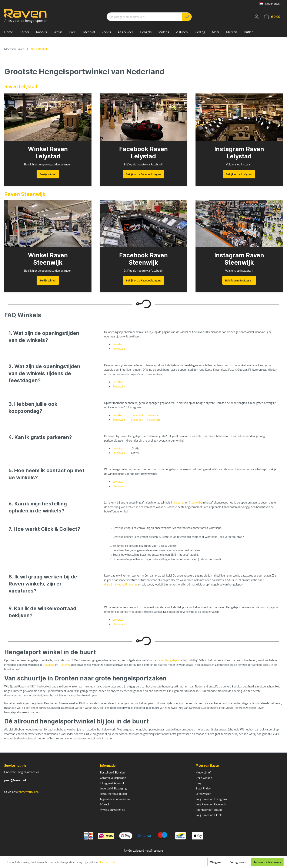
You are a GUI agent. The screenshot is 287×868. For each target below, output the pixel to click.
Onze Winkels (204, 778)
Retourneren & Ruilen (114, 794)
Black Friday (203, 788)
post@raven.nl (15, 780)
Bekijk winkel (48, 174)
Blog (198, 783)
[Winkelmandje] (272, 17)
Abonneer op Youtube (209, 810)
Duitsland (49, 665)
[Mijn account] (257, 17)
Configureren (238, 862)
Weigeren (216, 862)
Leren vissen (203, 794)
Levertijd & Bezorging (113, 788)
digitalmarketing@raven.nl (121, 584)
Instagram (154, 415)
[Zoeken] (187, 17)
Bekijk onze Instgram (239, 174)
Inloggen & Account (112, 783)
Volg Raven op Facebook (211, 804)
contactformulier (28, 792)
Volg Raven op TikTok (209, 815)
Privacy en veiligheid (113, 810)
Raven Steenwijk (25, 194)
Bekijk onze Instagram (239, 280)
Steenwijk (119, 349)
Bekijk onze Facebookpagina (144, 174)
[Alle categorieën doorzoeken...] (144, 17)
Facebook (138, 415)
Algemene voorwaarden (115, 799)
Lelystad (118, 344)
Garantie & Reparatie (113, 778)
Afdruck (105, 804)
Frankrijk (64, 665)
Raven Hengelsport (168, 660)
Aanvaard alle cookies (267, 862)
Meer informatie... (108, 862)
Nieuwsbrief (203, 772)
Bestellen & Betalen (112, 772)
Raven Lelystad (21, 86)
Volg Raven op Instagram (211, 799)
